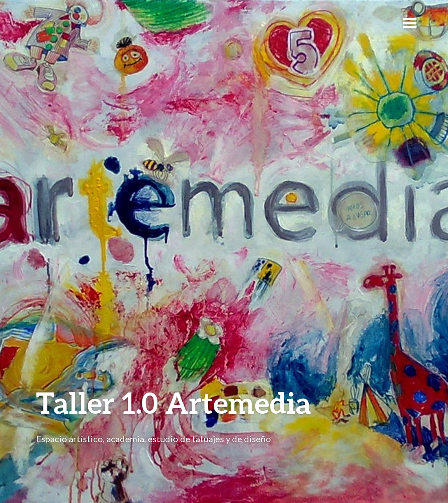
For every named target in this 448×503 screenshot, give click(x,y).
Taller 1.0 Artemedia (173, 402)
